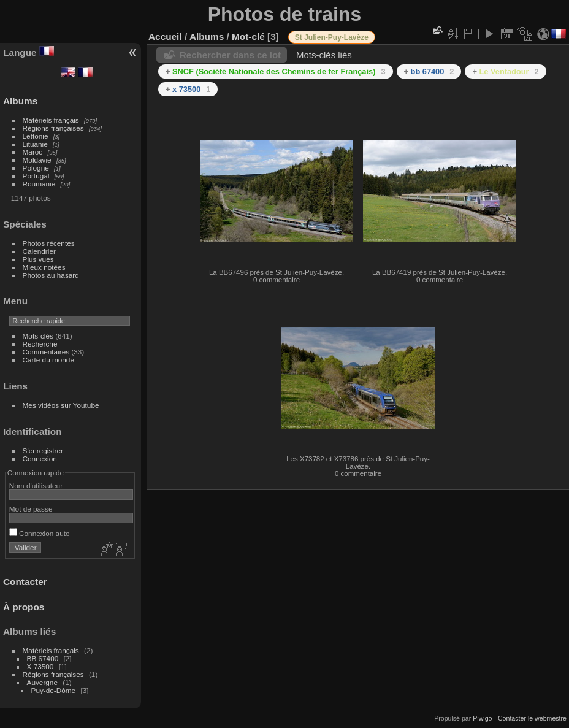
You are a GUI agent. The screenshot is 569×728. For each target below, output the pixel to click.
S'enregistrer (43, 450)
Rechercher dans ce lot (230, 55)
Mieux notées (44, 267)
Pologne (36, 168)
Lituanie (35, 144)
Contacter (25, 582)
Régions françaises (53, 128)
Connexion (40, 458)
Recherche (40, 344)
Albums (20, 101)
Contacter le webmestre (532, 718)
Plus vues (38, 259)
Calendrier (39, 251)
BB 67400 (43, 658)
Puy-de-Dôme (54, 690)
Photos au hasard (51, 275)
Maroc (33, 152)
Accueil (165, 36)
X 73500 (40, 666)
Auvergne (42, 682)
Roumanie (39, 184)
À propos (24, 607)
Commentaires (46, 352)
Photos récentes (49, 243)
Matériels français (51, 120)
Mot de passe (31, 509)
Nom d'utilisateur (36, 485)
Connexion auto (40, 533)
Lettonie (36, 136)
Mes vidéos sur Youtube (61, 405)
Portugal (36, 176)
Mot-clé (248, 36)
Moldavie (37, 160)
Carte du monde (48, 360)
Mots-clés (38, 336)
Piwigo (482, 718)
